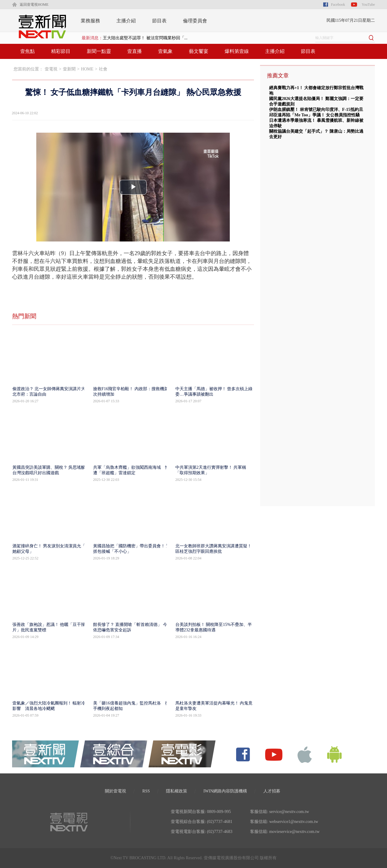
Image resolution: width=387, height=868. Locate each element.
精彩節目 (61, 51)
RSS (146, 791)
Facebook (338, 5)
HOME (87, 69)
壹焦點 (28, 51)
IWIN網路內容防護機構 (225, 791)
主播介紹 (126, 21)
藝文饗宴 (199, 51)
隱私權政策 (177, 791)
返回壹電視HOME (34, 5)
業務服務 (90, 21)
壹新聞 (69, 69)
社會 (103, 69)
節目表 (159, 21)
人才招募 (272, 791)
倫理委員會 (195, 21)
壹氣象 (165, 51)
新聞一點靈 (99, 51)
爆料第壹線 (237, 51)
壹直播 (135, 51)
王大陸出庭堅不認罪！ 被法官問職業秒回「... (145, 38)
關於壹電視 (115, 791)
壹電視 (51, 69)
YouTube (368, 5)
